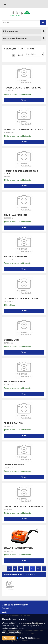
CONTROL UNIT (12, 340)
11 (26, 569)
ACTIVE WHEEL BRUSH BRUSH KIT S (24, 129)
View (24, 100)
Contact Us (7, 608)
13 (38, 569)
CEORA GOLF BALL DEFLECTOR (21, 298)
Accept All (9, 638)
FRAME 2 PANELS (13, 423)
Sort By (21, 55)
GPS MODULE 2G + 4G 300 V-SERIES (23, 506)
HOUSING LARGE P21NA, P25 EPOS (23, 88)
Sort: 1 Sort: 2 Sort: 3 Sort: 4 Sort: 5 (35, 54)
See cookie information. (11, 632)
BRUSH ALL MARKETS (16, 215)
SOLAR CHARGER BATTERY (18, 548)
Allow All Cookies (27, 638)
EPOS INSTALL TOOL (15, 382)
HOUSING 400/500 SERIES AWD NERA (21, 172)
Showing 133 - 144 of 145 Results (19, 49)
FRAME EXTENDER (14, 465)
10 (21, 569)
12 (32, 569)
